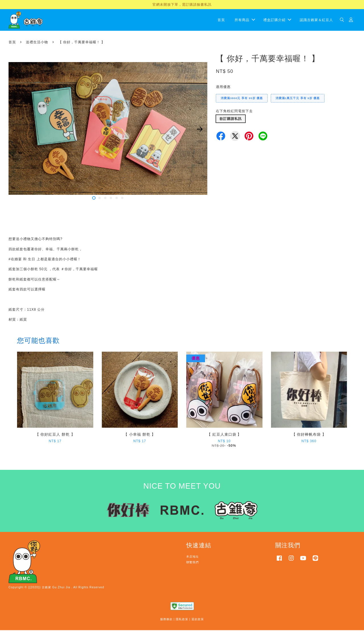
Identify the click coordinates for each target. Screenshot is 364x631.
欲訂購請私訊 (231, 120)
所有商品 (245, 20)
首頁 (221, 20)
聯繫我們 (193, 563)
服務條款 (166, 620)
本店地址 (193, 557)
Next (200, 130)
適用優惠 (223, 88)
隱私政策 (182, 620)
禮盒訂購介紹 (277, 20)
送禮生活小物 (37, 43)
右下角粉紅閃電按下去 (234, 112)
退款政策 (198, 620)
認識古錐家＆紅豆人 (316, 20)
